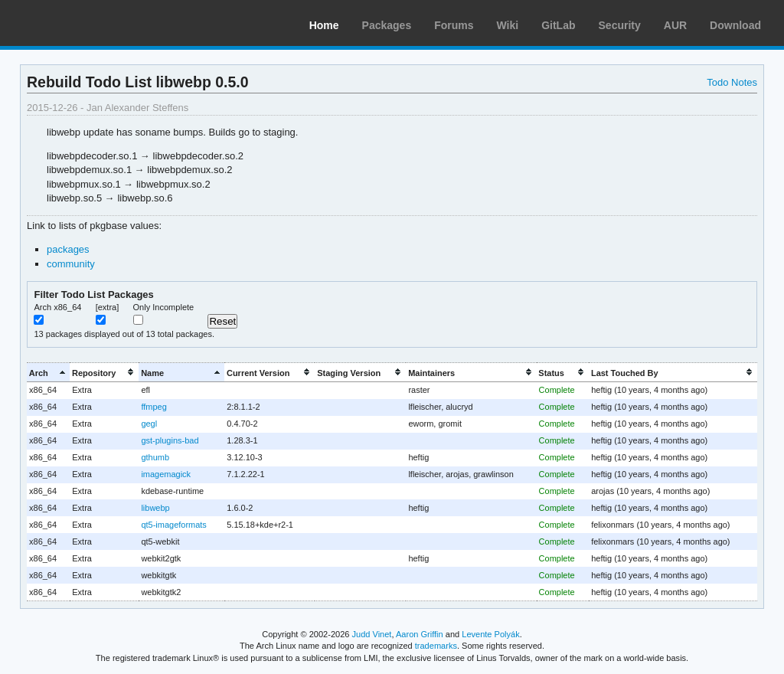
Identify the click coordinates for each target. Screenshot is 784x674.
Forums (454, 25)
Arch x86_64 (57, 307)
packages (68, 249)
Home (324, 25)
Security (620, 25)
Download (735, 25)
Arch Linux (84, 23)
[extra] (108, 307)
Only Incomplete (164, 307)
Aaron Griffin (420, 634)
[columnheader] (48, 373)
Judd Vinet (372, 634)
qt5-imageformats (173, 525)
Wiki (508, 25)
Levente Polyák (490, 634)
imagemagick (166, 474)
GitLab (558, 25)
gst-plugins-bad (170, 440)
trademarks (436, 646)
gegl (149, 424)
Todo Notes (732, 82)
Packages (387, 25)
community (71, 264)
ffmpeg (154, 407)
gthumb (155, 457)
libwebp (155, 508)
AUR (675, 25)
